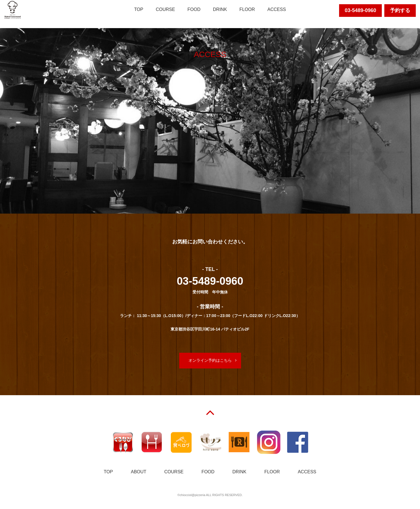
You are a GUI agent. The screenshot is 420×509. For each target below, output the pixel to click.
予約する (400, 10)
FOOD (194, 9)
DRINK (220, 9)
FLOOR (247, 9)
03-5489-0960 (360, 10)
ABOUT (139, 472)
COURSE (165, 9)
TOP (139, 9)
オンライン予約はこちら (210, 360)
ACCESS (277, 9)
